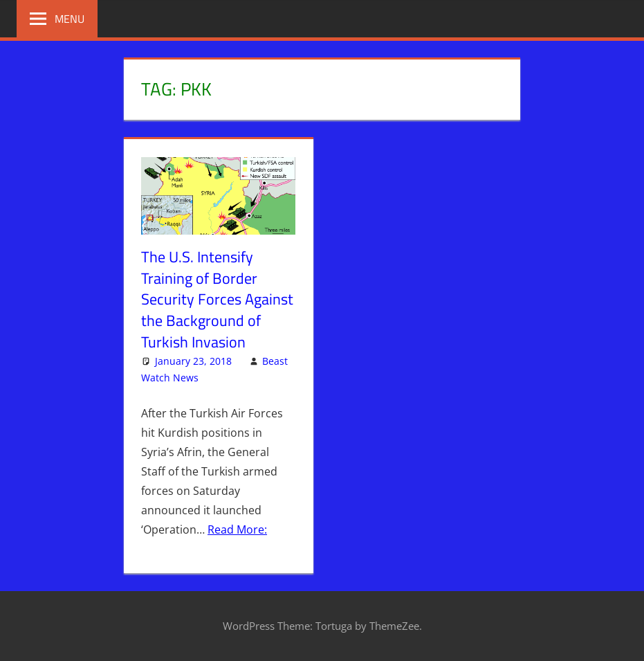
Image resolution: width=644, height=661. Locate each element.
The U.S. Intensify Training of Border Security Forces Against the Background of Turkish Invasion (217, 299)
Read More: (237, 529)
